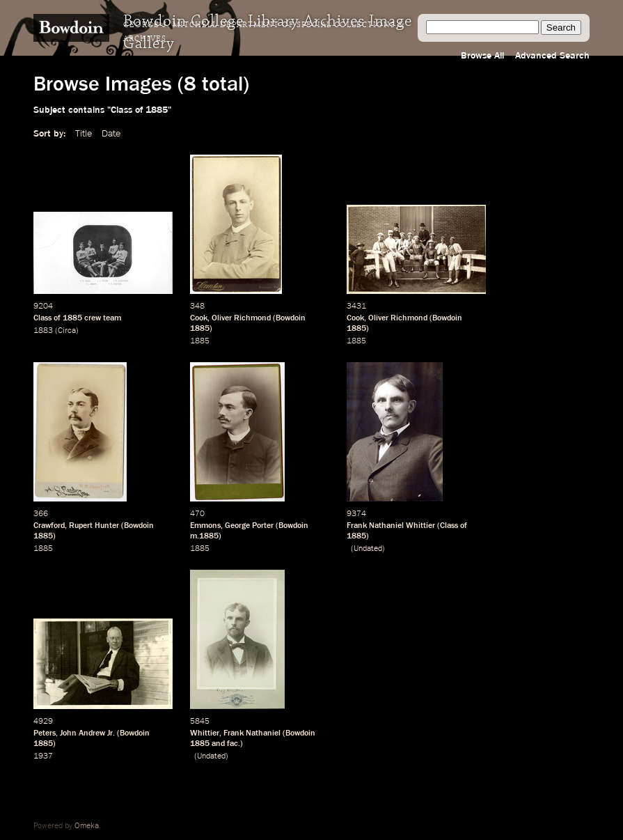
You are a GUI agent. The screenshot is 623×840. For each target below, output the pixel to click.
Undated (368, 549)
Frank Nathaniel (252, 733)
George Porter (249, 526)
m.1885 (204, 536)
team (112, 318)
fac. (234, 744)
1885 (72, 318)
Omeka (87, 826)
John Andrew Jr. (87, 733)
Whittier (205, 733)
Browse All (482, 56)
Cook (199, 318)
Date (111, 134)
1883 (43, 331)
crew (93, 318)
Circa (67, 331)
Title (84, 134)
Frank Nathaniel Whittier (391, 526)
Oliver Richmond (241, 318)
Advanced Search (552, 56)
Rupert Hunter (94, 526)
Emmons (205, 526)
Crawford (49, 526)
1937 (43, 756)
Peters (45, 733)
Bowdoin (291, 318)
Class (42, 318)
